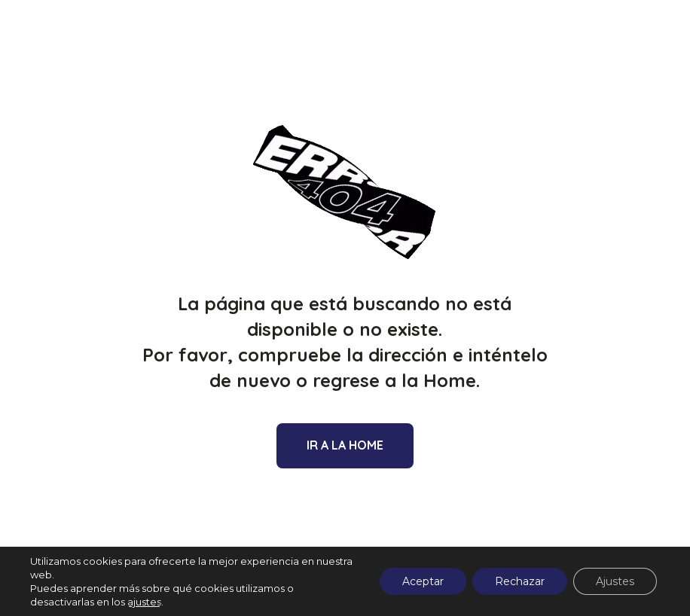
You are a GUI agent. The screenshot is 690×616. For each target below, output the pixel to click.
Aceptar (423, 581)
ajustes (144, 602)
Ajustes (615, 581)
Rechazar (520, 581)
